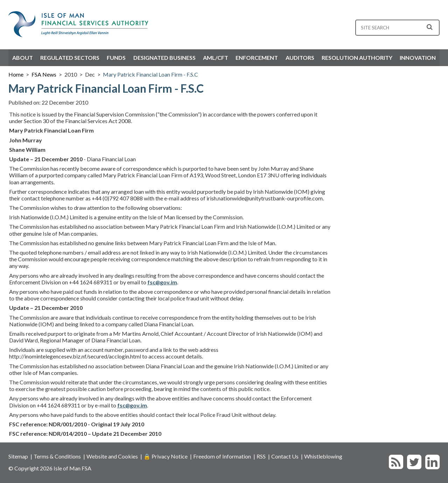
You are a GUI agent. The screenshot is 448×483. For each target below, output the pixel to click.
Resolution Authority (357, 58)
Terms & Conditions (57, 456)
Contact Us (285, 456)
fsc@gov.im (162, 282)
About (23, 58)
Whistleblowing (323, 456)
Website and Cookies (112, 456)
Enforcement (257, 58)
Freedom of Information (222, 456)
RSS (261, 456)
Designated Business (164, 58)
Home (16, 74)
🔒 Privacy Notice (166, 456)
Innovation (418, 58)
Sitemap (18, 456)
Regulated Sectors (70, 58)
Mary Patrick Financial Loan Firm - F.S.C (150, 74)
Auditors (300, 58)
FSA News (44, 74)
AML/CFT (216, 58)
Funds (116, 58)
